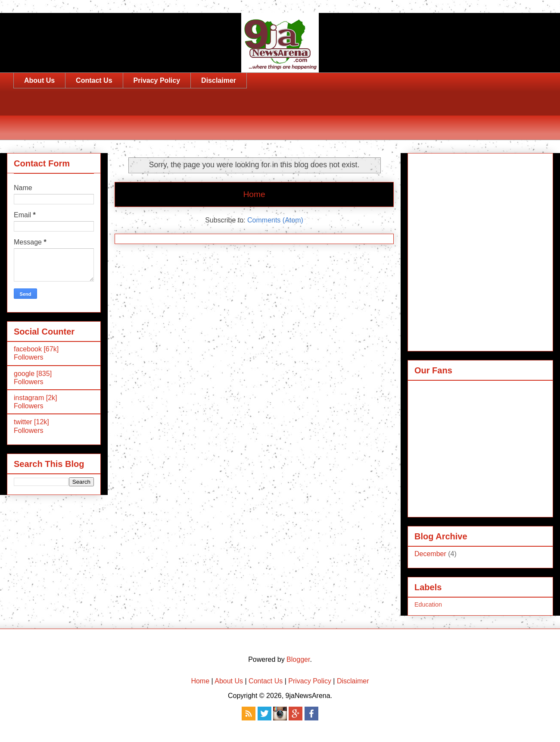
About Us (39, 80)
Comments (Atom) (275, 220)
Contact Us (94, 80)
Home (254, 194)
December (430, 554)
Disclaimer (219, 80)
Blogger (298, 659)
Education (428, 604)
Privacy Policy (157, 80)
